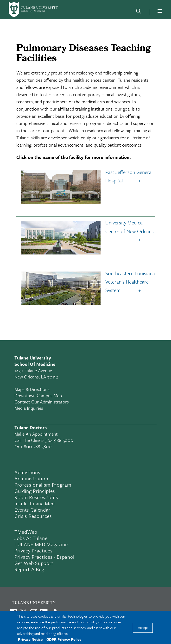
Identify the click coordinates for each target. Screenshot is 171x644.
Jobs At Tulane (31, 538)
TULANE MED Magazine (41, 544)
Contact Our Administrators (42, 402)
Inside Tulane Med (35, 503)
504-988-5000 (59, 440)
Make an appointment (36, 434)
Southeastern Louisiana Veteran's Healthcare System (87, 283)
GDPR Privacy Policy (64, 639)
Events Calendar (32, 510)
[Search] (139, 12)
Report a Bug (29, 569)
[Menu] (160, 11)
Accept (143, 628)
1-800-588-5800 (36, 446)
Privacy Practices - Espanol (44, 557)
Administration (31, 478)
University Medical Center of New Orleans (86, 228)
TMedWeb (26, 532)
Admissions (27, 472)
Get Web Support (34, 563)
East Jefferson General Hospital (86, 177)
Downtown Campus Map (38, 395)
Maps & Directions (32, 389)
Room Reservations (36, 497)
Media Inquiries (29, 408)
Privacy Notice (30, 639)
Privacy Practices (33, 551)
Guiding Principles (35, 491)
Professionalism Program (43, 485)
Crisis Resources (33, 516)
